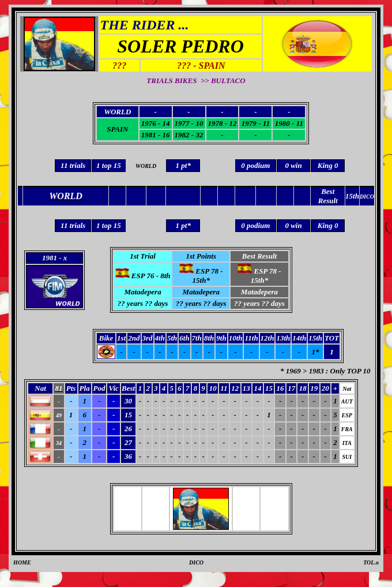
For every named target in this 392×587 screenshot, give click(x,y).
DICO (196, 562)
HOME (22, 562)
